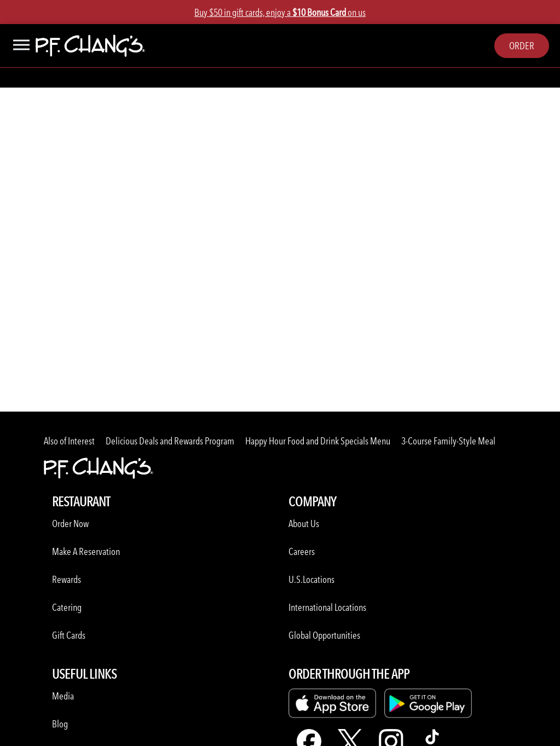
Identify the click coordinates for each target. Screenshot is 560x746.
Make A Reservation (86, 551)
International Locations (327, 607)
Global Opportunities (324, 635)
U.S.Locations (311, 579)
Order (522, 46)
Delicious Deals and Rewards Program (170, 441)
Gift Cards (69, 635)
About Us (304, 524)
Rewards (67, 579)
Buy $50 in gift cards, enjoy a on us (280, 12)
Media (63, 696)
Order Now (70, 524)
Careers (302, 551)
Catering (67, 607)
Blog (60, 724)
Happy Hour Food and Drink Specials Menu (318, 441)
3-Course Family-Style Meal (448, 441)
